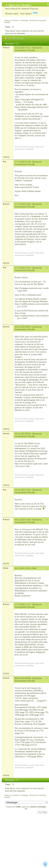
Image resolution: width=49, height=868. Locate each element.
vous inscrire (38, 31)
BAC (35, 568)
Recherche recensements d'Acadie (28, 49)
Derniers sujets (12, 14)
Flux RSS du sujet (16, 38)
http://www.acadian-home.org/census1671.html (27, 186)
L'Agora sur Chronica (11, 20)
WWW (6, 157)
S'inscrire (34, 9)
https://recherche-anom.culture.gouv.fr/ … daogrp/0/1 (31, 699)
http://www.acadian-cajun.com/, (29, 464)
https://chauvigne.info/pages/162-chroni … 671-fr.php (30, 101)
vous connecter (23, 31)
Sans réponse (26, 14)
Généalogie (24, 20)
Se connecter (24, 9)
